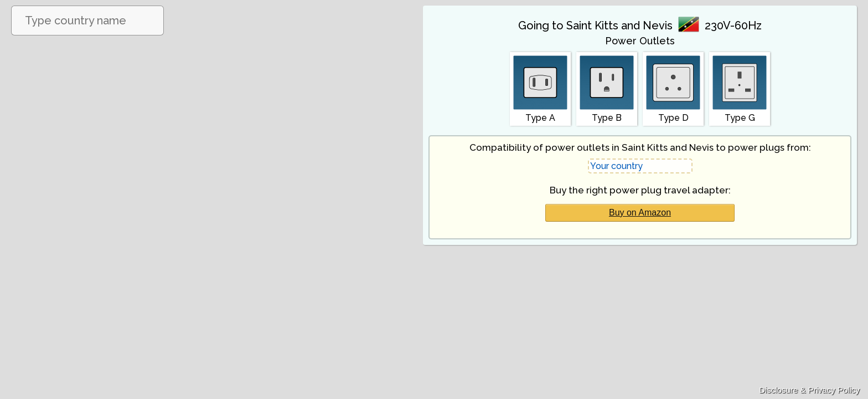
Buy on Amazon (640, 213)
